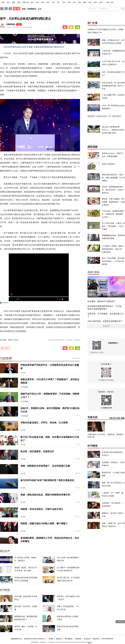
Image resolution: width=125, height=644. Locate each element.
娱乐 (37, 2)
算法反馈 (77, 358)
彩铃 (119, 418)
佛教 (85, 2)
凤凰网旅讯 (32, 9)
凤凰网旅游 (11, 24)
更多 (101, 3)
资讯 (8, 2)
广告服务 (50, 639)
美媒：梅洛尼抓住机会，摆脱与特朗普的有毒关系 (45, 495)
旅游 (79, 2)
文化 (74, 2)
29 (79, 430)
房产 (58, 2)
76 (79, 502)
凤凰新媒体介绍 (16, 639)
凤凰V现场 (93, 272)
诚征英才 (59, 639)
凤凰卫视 (25, 2)
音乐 (115, 418)
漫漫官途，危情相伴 (115, 434)
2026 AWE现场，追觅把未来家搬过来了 (105, 321)
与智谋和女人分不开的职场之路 (96, 436)
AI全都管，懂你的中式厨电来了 (101, 301)
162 (79, 531)
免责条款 (78, 639)
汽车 (53, 2)
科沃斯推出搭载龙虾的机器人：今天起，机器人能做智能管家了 (105, 307)
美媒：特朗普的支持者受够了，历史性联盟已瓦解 (45, 466)
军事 (69, 2)
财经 (32, 2)
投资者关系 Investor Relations (34, 639)
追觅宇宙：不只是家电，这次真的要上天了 (105, 315)
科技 (64, 2)
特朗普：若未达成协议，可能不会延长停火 (42, 509)
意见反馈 (87, 639)
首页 (3, 2)
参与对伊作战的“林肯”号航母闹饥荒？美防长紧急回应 (47, 480)
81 (79, 488)
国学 (90, 2)
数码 (95, 2)
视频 (13, 2)
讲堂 (111, 418)
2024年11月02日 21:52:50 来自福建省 (19, 27)
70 (79, 459)
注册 (108, 2)
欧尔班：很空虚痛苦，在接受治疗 (37, 451)
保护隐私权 (69, 639)
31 (79, 517)
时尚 (48, 2)
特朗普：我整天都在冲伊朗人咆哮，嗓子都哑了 (44, 523)
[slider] (39, 297)
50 (79, 473)
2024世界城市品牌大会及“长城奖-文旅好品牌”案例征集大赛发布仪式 (34, 47)
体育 (43, 2)
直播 (19, 2)
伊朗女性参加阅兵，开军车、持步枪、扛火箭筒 (44, 423)
